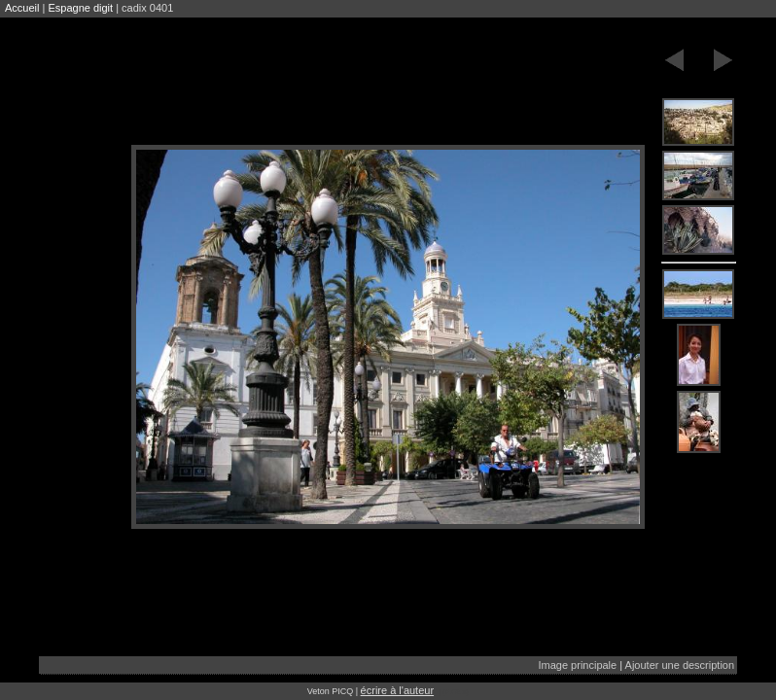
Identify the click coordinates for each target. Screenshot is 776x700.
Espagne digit (80, 8)
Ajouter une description (680, 665)
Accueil (22, 8)
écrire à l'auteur (397, 690)
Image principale (577, 665)
